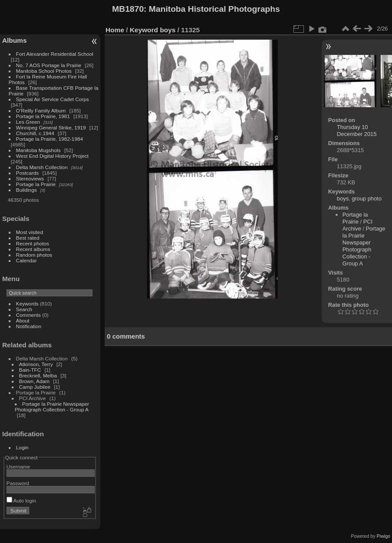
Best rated (28, 238)
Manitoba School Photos (44, 71)
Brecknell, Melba (38, 375)
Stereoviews (30, 178)
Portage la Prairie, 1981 (43, 116)
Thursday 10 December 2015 (357, 131)
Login (22, 447)
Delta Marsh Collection (42, 167)
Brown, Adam (34, 381)
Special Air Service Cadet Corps (53, 99)
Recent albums (33, 249)
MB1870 (128, 9)
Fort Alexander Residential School (55, 54)
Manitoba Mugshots (39, 150)
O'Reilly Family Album (41, 110)
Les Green (28, 122)
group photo (367, 199)
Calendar (27, 260)
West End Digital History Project (53, 156)
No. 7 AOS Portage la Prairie (49, 65)
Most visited (30, 232)
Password (18, 483)
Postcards (27, 173)
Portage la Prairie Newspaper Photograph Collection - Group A (52, 407)
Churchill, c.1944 (35, 133)
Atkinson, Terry (36, 364)
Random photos (34, 255)
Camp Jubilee (35, 387)
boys (168, 30)
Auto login (21, 501)
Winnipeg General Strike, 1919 (51, 127)
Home (115, 30)
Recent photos (33, 243)
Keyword (144, 30)
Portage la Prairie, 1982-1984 (50, 139)
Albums (14, 40)
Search (24, 309)
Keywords (27, 304)
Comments (29, 315)
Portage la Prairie (36, 184)
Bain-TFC (30, 370)
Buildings (27, 190)
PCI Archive (357, 225)
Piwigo (383, 536)
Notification (29, 326)
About (23, 321)
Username (18, 467)
